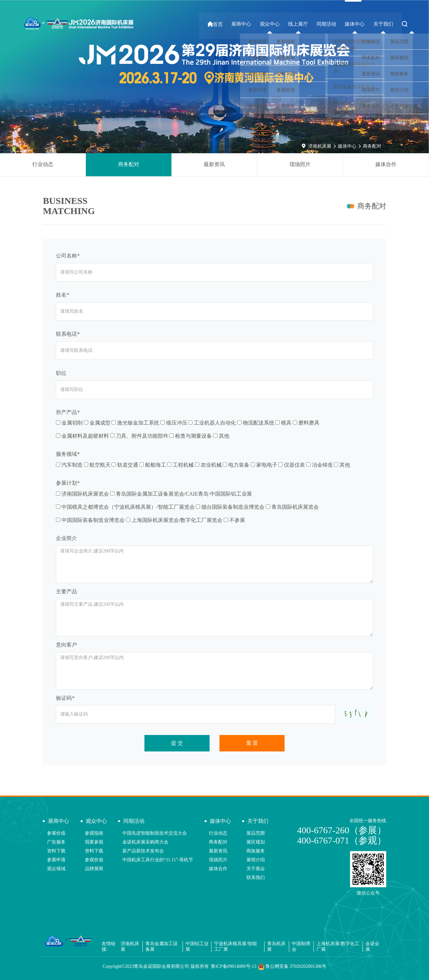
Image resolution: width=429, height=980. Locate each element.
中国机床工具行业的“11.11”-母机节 (158, 860)
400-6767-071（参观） (342, 840)
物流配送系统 (256, 423)
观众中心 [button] (275, 24)
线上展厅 (303, 24)
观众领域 (56, 869)
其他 (221, 436)
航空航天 (97, 465)
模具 (283, 423)
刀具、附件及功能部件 (139, 436)
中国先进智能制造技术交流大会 (155, 833)
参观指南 (94, 833)
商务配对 (372, 146)
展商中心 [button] (248, 24)
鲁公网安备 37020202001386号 (292, 967)
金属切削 (69, 423)
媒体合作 (386, 164)
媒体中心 (347, 146)
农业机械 (208, 465)
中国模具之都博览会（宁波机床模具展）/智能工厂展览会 (125, 507)
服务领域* (68, 454)
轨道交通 (125, 465)
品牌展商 (94, 869)
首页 (223, 24)
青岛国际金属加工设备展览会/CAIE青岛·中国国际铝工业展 (181, 494)
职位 (61, 373)
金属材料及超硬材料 (82, 436)
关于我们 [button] (384, 24)
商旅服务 (256, 851)
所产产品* (68, 412)
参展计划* (68, 483)
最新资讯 (214, 164)
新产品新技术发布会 (143, 851)
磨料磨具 (306, 423)
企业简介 (66, 538)
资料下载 (56, 851)
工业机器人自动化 (212, 423)
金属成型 (97, 423)
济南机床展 (320, 146)
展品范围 (256, 833)
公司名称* (68, 256)
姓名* (63, 295)
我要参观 (94, 842)
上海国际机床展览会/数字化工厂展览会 (174, 520)
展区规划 (256, 842)
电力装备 (236, 465)
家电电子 (264, 465)
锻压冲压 (174, 423)
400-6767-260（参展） (342, 830)
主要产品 (66, 591)
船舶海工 (153, 465)
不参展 (234, 520)
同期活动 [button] (330, 24)
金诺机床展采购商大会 (145, 842)
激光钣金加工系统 (135, 423)
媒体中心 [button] (357, 24)
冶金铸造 (320, 465)
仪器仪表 (292, 465)
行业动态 (43, 164)
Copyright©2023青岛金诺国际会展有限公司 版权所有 (156, 966)
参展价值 (56, 833)
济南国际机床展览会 (82, 494)
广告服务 (56, 842)
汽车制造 (69, 465)
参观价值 (94, 860)
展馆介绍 (256, 860)
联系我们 (256, 878)
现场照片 (300, 164)
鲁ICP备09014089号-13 (234, 966)
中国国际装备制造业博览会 (90, 520)
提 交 (177, 743)
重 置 (252, 743)
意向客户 (66, 645)
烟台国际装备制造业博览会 (230, 507)
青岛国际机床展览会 (292, 507)
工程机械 (180, 465)
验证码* (65, 698)
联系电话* (68, 334)
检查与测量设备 (191, 436)
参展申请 (56, 860)
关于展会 (256, 869)
